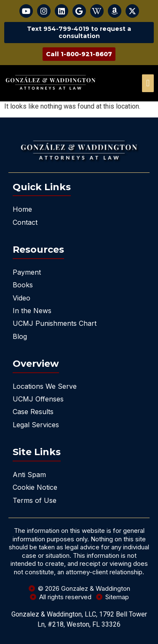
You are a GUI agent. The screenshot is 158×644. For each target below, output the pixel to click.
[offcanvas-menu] (148, 83)
